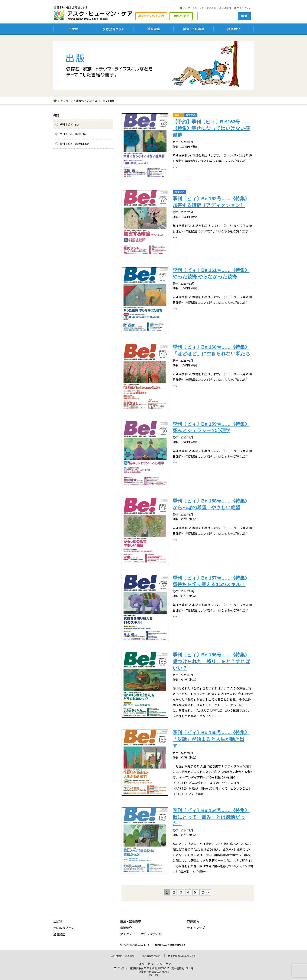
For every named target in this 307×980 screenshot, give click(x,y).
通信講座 (59, 934)
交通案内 (225, 8)
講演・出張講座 (130, 921)
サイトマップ (242, 8)
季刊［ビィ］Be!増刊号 (73, 134)
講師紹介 (126, 928)
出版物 (80, 101)
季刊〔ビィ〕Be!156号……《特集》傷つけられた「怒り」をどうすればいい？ (211, 661)
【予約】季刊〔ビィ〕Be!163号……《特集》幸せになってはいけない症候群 (211, 128)
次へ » (205, 892)
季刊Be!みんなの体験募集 (170, 945)
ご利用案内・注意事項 (123, 956)
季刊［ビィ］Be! (69, 124)
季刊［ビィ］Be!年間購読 (74, 144)
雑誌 (89, 101)
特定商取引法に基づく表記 (182, 956)
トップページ (63, 101)
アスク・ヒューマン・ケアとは (198, 8)
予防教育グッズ (64, 928)
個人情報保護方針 (151, 956)
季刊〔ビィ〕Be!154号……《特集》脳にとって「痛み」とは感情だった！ (211, 817)
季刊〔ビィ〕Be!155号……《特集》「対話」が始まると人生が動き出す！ (211, 739)
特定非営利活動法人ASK (135, 945)
